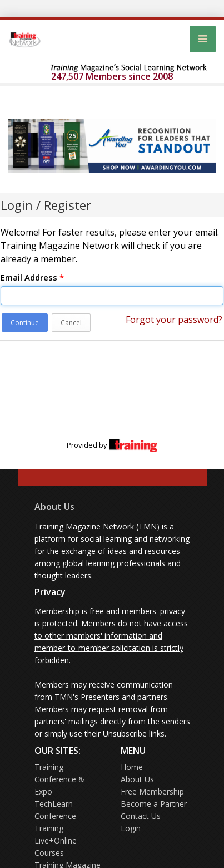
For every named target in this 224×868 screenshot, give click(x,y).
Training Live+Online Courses (56, 840)
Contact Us (141, 816)
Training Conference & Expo (59, 779)
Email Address (32, 277)
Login (131, 828)
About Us (54, 507)
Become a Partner (154, 804)
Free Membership (152, 791)
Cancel (71, 323)
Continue (25, 323)
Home (132, 767)
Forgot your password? (174, 320)
